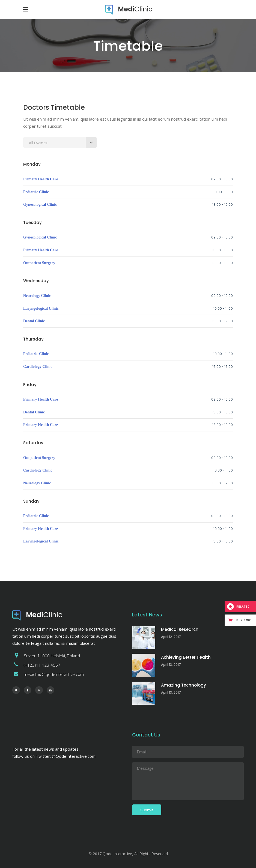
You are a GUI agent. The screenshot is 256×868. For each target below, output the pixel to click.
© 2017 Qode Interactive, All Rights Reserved (128, 854)
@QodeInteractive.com (74, 756)
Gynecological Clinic (40, 205)
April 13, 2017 (171, 665)
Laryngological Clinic (41, 308)
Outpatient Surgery (39, 263)
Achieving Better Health (186, 657)
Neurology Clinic (37, 296)
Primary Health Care (41, 179)
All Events (38, 143)
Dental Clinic (34, 321)
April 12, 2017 (171, 637)
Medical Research (180, 629)
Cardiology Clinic (38, 367)
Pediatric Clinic (36, 192)
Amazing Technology (184, 685)
